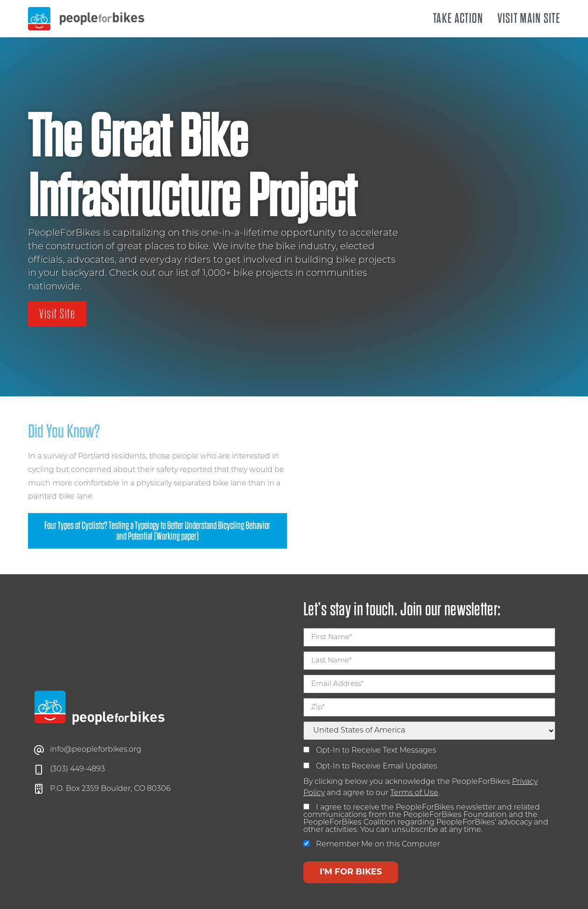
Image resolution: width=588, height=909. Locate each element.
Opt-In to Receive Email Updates (370, 766)
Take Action (458, 18)
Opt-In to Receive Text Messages (370, 750)
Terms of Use (414, 793)
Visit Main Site (529, 18)
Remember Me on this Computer (372, 844)
